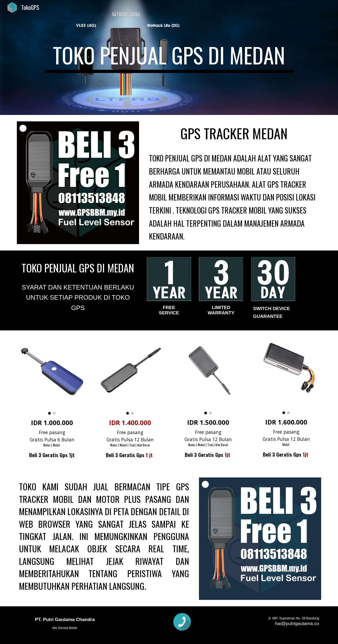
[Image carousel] (52, 376)
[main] (169, 57)
